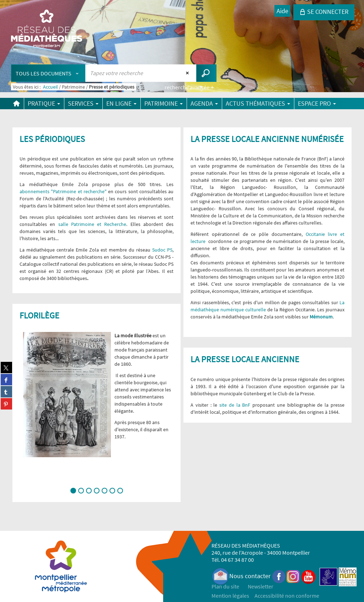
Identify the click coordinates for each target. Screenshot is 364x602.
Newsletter (261, 586)
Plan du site (225, 586)
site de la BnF (234, 405)
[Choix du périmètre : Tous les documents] (48, 73)
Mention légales (230, 596)
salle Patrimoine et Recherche (92, 224)
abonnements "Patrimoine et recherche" (63, 191)
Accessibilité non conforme (287, 596)
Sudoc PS (162, 250)
